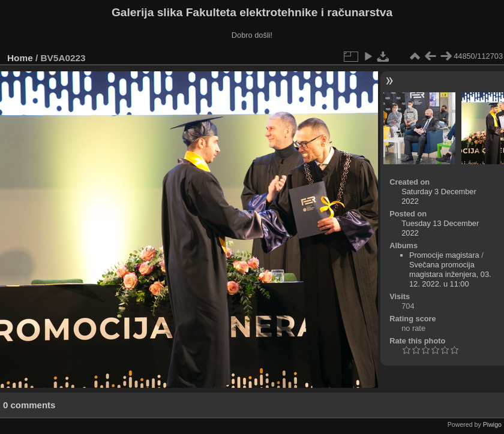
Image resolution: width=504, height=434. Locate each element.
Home (20, 58)
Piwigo (492, 424)
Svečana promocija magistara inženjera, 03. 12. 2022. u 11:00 (450, 274)
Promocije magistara (444, 255)
